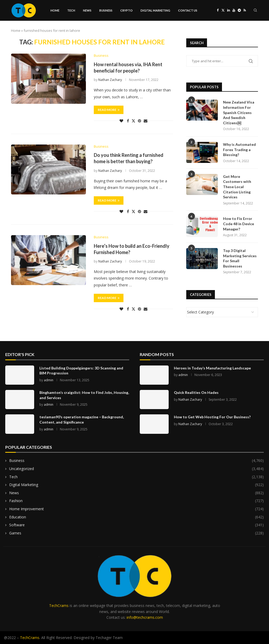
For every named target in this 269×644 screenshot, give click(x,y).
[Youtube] (234, 11)
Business (106, 10)
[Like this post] (121, 121)
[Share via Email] (146, 121)
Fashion (136, 501)
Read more (109, 110)
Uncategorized (136, 469)
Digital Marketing (155, 10)
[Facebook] (218, 11)
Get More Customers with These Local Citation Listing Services (237, 187)
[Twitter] (223, 11)
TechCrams (59, 606)
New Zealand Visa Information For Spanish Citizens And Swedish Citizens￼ (239, 112)
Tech (71, 10)
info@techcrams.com (145, 617)
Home (55, 10)
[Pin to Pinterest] (139, 121)
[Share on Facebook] (128, 121)
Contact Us (188, 10)
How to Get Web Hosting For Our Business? (212, 417)
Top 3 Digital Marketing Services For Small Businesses (240, 258)
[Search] (255, 11)
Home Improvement (136, 509)
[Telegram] (239, 11)
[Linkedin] (229, 11)
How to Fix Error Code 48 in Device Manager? (239, 224)
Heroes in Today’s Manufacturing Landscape (212, 368)
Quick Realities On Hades (196, 392)
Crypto (126, 10)
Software (136, 525)
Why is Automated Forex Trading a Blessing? (239, 150)
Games (136, 533)
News (87, 10)
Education (136, 517)
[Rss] (245, 11)
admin (49, 380)
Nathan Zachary (110, 80)
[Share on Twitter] (133, 121)
